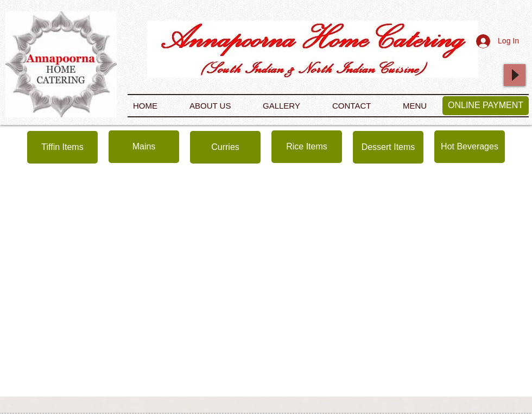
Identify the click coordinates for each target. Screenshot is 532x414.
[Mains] (144, 147)
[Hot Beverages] (470, 147)
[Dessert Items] (388, 147)
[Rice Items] (307, 147)
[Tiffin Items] (62, 147)
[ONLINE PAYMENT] (486, 106)
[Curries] (225, 147)
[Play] (515, 75)
